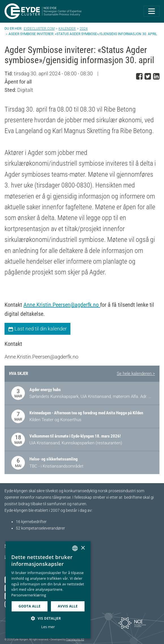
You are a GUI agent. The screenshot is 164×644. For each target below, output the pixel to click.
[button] (48, 618)
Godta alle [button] (29, 606)
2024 (84, 29)
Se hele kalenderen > (136, 374)
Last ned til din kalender (37, 329)
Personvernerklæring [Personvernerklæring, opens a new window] (29, 595)
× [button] (83, 548)
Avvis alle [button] (68, 606)
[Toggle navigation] (152, 11)
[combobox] (75, 548)
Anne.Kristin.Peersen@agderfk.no (62, 305)
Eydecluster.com (39, 29)
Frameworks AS (75, 639)
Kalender (67, 29)
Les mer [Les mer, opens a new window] (48, 627)
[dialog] (48, 590)
